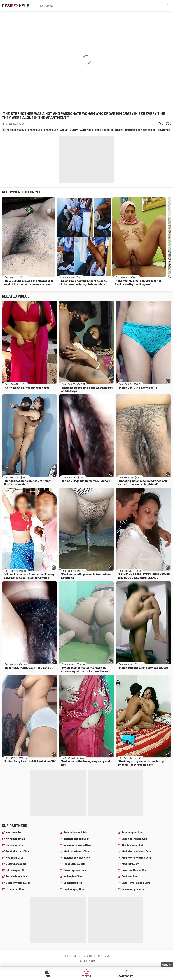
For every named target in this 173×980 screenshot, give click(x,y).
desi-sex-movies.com (134, 870)
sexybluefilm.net (74, 883)
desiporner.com (15, 889)
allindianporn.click (132, 845)
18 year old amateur (55, 130)
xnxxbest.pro (14, 832)
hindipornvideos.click (76, 851)
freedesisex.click (74, 864)
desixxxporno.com (75, 870)
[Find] (167, 6)
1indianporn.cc (14, 845)
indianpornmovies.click (77, 845)
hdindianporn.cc (15, 870)
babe (98, 130)
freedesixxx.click (16, 876)
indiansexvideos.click (76, 839)
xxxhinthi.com (130, 864)
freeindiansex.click (75, 832)
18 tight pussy (16, 130)
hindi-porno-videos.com (136, 851)
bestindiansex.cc (16, 864)
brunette (164, 130)
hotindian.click (15, 858)
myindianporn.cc (15, 839)
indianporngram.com (134, 889)
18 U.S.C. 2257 (87, 961)
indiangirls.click (73, 876)
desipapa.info (130, 876)
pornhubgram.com (132, 832)
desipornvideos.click (18, 883)
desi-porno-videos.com (136, 883)
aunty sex (86, 130)
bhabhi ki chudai (113, 130)
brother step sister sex (140, 130)
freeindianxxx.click (17, 851)
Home (47, 976)
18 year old (34, 130)
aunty (74, 130)
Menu (165, 965)
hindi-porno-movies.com (136, 858)
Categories (126, 976)
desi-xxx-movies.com (135, 839)
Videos (86, 976)
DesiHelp (16, 5)
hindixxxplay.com (74, 889)
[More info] (54, 381)
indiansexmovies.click (77, 858)
